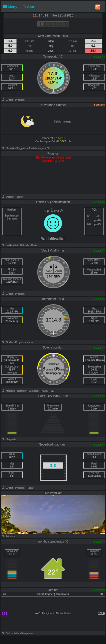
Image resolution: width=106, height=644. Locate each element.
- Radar (29, 488)
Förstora (8, 536)
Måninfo (8, 391)
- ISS (51, 391)
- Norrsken (21, 391)
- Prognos (19, 100)
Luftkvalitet (9, 245)
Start (29, 7)
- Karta (33, 245)
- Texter (19, 197)
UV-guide (8, 439)
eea (58, 211)
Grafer (7, 100)
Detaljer (8, 197)
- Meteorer (33, 391)
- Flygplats (21, 148)
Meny (11, 7)
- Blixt (48, 148)
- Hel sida (24, 245)
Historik (7, 148)
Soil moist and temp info (17, 633)
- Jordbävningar (36, 148)
